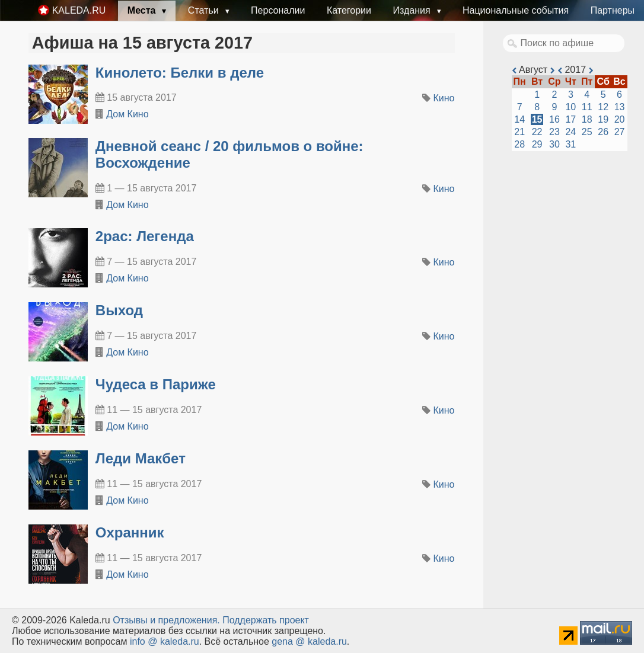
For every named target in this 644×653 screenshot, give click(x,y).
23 (554, 132)
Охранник (130, 532)
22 (537, 132)
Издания (413, 10)
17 (570, 119)
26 (603, 132)
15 (537, 119)
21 (519, 132)
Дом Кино (127, 114)
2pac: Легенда (145, 236)
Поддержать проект (266, 620)
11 (587, 107)
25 (587, 132)
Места (143, 10)
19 (603, 119)
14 (519, 119)
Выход (119, 310)
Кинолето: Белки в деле (180, 73)
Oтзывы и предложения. (166, 620)
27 (620, 132)
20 (620, 119)
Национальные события (516, 10)
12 (603, 107)
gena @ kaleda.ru (309, 641)
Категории (349, 10)
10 (570, 107)
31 (570, 144)
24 (570, 132)
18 (587, 119)
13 (620, 107)
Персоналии (278, 10)
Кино (444, 98)
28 (519, 144)
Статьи (205, 10)
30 (554, 144)
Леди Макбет (141, 458)
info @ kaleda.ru (165, 641)
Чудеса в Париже (156, 384)
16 (554, 119)
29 (537, 144)
